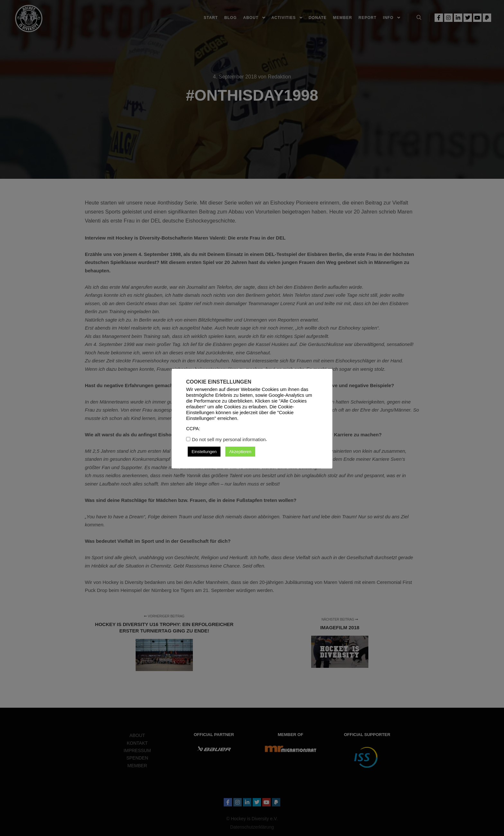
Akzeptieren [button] (240, 452)
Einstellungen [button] (204, 452)
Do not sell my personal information (229, 440)
